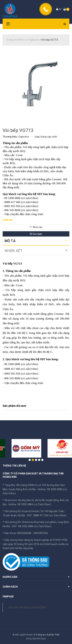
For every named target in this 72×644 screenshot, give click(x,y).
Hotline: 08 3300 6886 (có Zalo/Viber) (30, 504)
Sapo (43, 638)
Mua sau (36, 227)
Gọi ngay (36, 234)
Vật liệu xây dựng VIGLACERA (27, 607)
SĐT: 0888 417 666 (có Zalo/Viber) (47, 515)
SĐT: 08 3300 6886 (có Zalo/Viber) (32, 526)
